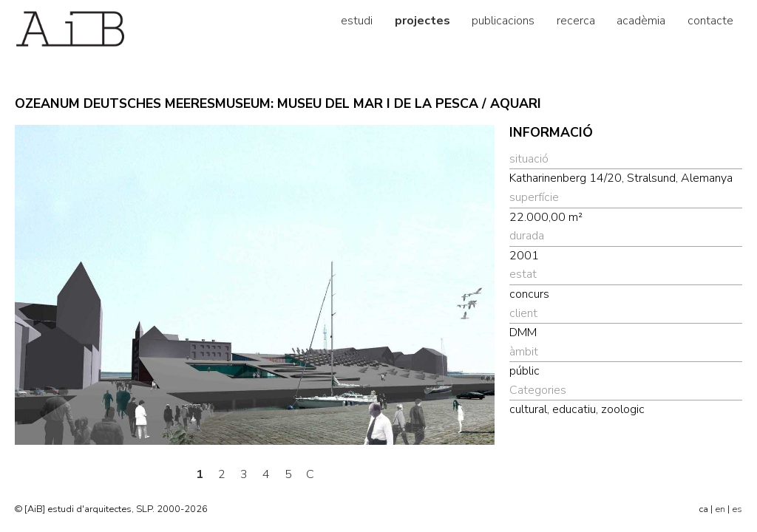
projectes (422, 21)
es (737, 509)
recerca (576, 21)
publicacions (503, 21)
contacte (710, 21)
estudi (357, 21)
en (720, 509)
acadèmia (641, 21)
